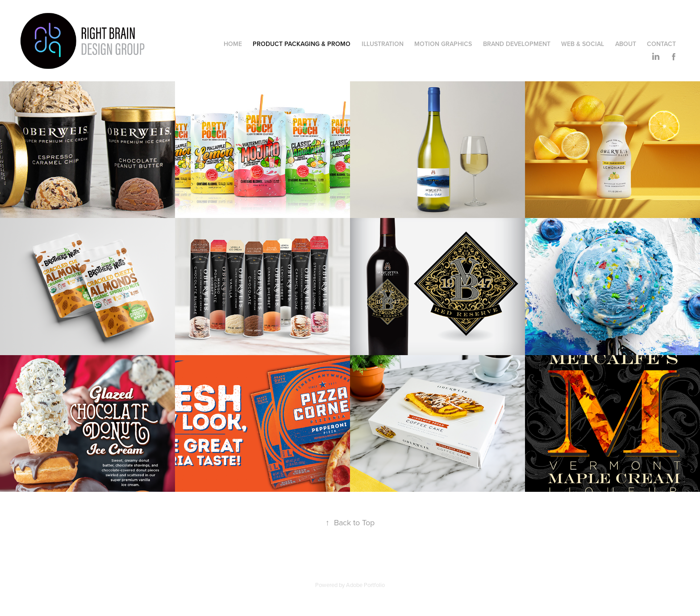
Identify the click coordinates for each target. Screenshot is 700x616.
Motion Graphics (443, 44)
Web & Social (583, 44)
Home (233, 44)
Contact (661, 44)
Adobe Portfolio (365, 585)
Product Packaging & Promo (302, 44)
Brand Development (517, 44)
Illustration (383, 44)
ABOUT (626, 44)
